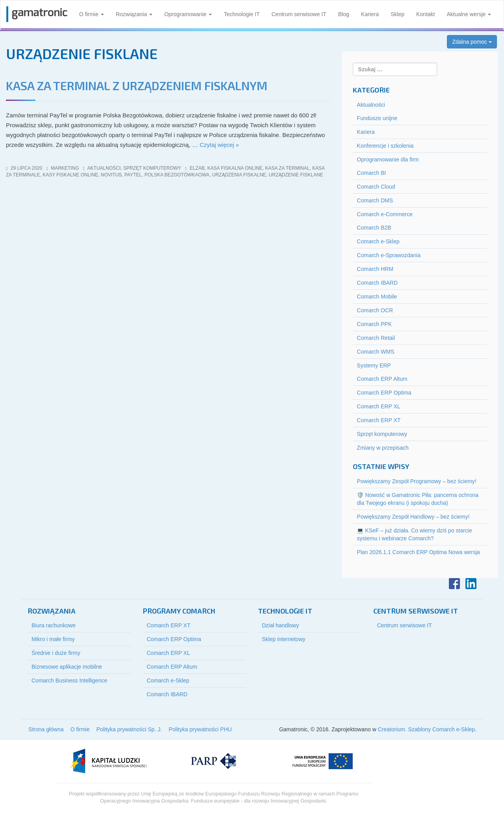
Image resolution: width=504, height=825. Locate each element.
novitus (111, 175)
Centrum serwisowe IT (299, 14)
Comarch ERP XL (378, 406)
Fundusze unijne (377, 118)
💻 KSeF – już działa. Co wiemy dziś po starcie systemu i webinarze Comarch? (414, 534)
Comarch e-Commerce (385, 214)
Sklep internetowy (284, 639)
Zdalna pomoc (472, 42)
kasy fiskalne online (70, 175)
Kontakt (425, 14)
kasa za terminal (287, 168)
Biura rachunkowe (54, 625)
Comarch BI (371, 173)
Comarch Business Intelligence (69, 680)
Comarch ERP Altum (382, 379)
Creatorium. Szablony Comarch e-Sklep (426, 729)
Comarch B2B (374, 228)
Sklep (397, 14)
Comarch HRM (375, 269)
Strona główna (46, 729)
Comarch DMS (375, 200)
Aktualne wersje (469, 14)
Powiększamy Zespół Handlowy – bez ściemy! (413, 517)
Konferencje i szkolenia (385, 146)
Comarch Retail (376, 338)
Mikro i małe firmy (53, 639)
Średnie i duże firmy (56, 653)
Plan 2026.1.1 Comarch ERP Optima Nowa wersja (418, 552)
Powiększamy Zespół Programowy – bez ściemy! (416, 481)
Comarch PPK (374, 324)
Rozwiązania (134, 14)
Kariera (370, 14)
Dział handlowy (280, 625)
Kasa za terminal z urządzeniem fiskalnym (137, 85)
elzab (197, 168)
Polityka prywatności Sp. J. (129, 729)
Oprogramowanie (188, 14)
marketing (65, 168)
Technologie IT (242, 14)
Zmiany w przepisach (383, 448)
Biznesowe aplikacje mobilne (67, 667)
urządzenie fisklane (296, 175)
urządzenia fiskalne (239, 175)
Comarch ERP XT (379, 420)
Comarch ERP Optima (384, 393)
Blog (344, 14)
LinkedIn (471, 584)
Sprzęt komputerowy (152, 168)
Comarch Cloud (376, 187)
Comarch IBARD (377, 283)
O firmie (92, 14)
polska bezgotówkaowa (177, 175)
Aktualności (104, 168)
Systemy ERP (374, 365)
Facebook (454, 584)
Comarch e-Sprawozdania (389, 255)
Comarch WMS (375, 352)
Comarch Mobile (377, 297)
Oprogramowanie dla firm (388, 159)
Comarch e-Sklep (378, 241)
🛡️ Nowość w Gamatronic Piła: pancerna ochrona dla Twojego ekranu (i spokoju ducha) (418, 499)
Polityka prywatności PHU (200, 729)
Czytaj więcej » (219, 145)
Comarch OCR (375, 310)
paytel (133, 175)
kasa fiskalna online (235, 168)
